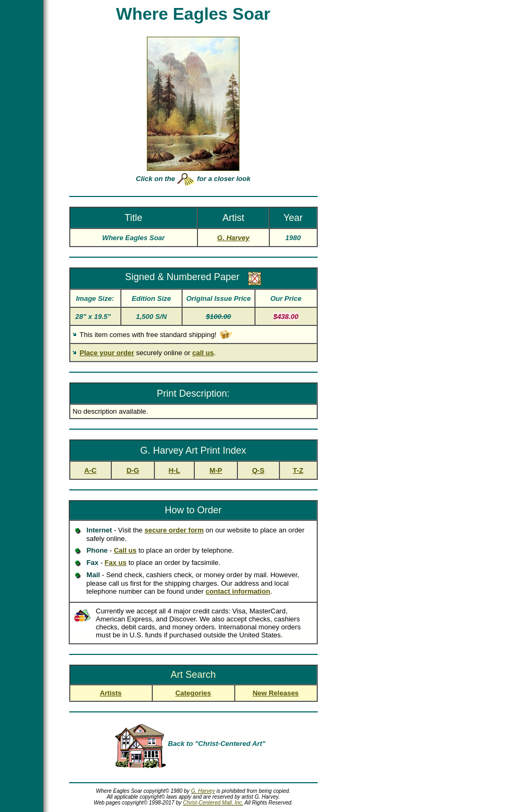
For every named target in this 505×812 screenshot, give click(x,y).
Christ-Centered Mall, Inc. (213, 803)
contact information (238, 591)
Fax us (116, 563)
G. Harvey (203, 791)
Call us (125, 550)
